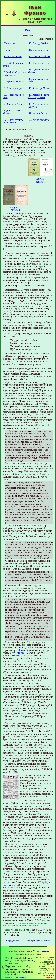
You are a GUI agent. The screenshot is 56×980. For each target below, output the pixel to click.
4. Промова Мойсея (14, 82)
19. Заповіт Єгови (38, 113)
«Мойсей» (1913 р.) (41, 180)
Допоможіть (42, 951)
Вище (29, 941)
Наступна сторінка (43, 941)
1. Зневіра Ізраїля (13, 56)
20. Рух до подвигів (39, 120)
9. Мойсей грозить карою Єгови (13, 121)
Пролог (8, 50)
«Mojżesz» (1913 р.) (15, 209)
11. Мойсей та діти (38, 50)
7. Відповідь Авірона (14, 104)
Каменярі (24, 650)
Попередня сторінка (14, 941)
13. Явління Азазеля (39, 63)
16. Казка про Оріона (39, 88)
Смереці (22, 977)
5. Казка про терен (13, 88)
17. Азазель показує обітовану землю (38, 96)
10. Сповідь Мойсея (39, 43)
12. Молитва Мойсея (39, 56)
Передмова (9, 43)
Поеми (28, 30)
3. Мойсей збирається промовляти (14, 74)
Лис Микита (17, 653)
